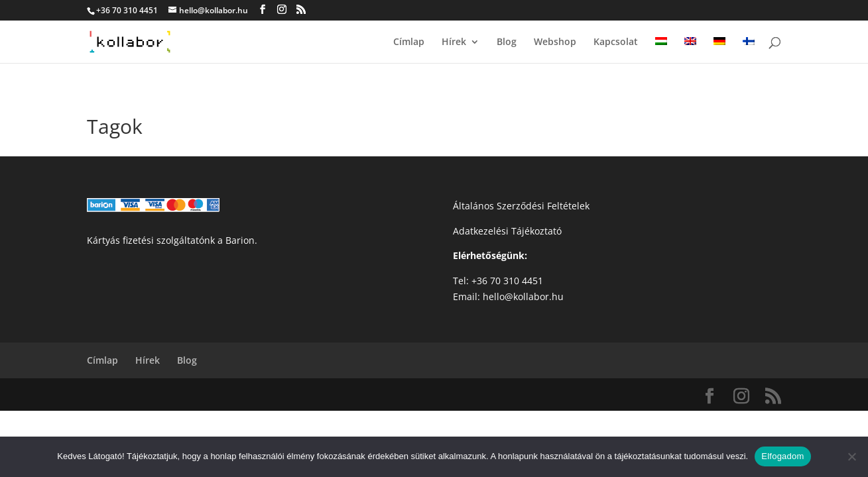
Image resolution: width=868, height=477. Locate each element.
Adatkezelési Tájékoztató (507, 231)
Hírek (454, 42)
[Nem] (851, 456)
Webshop (555, 42)
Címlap (409, 42)
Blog (507, 42)
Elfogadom (782, 456)
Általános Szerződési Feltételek (521, 206)
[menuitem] (661, 50)
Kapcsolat (616, 42)
